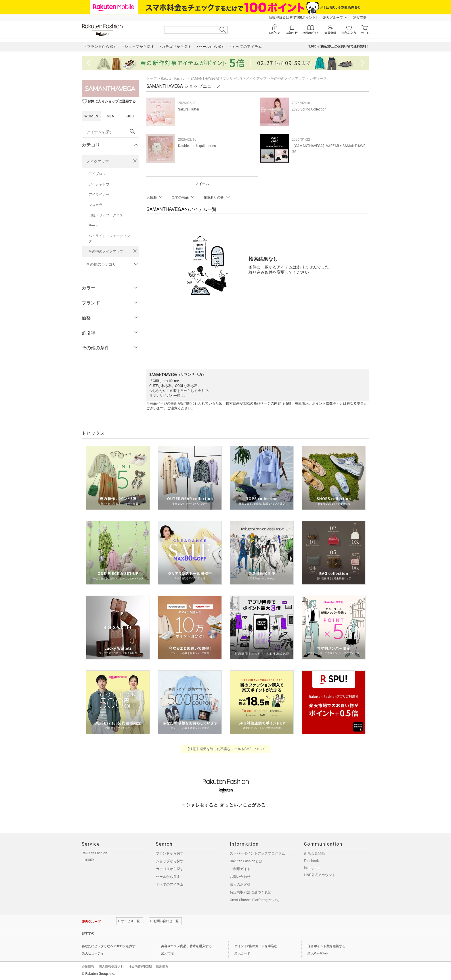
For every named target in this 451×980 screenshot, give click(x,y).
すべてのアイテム (170, 884)
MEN (110, 116)
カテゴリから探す (170, 869)
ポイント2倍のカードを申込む (256, 946)
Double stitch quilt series (197, 146)
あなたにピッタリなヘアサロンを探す (109, 946)
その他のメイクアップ (106, 251)
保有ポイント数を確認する (326, 946)
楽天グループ (333, 18)
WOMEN (91, 116)
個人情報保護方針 (111, 967)
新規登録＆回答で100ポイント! (293, 18)
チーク (94, 226)
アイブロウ (97, 174)
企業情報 (88, 967)
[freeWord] (110, 132)
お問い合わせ (240, 877)
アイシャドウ (99, 184)
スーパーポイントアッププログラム (257, 853)
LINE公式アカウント (320, 875)
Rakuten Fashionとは (246, 861)
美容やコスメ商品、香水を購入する (186, 946)
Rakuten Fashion (174, 79)
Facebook (312, 861)
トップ (152, 79)
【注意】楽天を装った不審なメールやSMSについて (226, 749)
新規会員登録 (314, 853)
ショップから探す (170, 861)
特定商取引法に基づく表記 (251, 892)
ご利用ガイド (240, 869)
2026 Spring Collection (309, 109)
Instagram (312, 868)
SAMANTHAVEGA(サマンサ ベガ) (216, 79)
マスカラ (95, 205)
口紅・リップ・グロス (106, 215)
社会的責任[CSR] (140, 967)
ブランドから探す (170, 853)
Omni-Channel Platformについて (255, 900)
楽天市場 (360, 18)
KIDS (130, 116)
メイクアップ (98, 162)
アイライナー (99, 195)
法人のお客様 (240, 884)
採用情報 (162, 967)
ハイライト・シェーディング (109, 239)
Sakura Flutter (189, 109)
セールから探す (168, 877)
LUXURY (88, 860)
